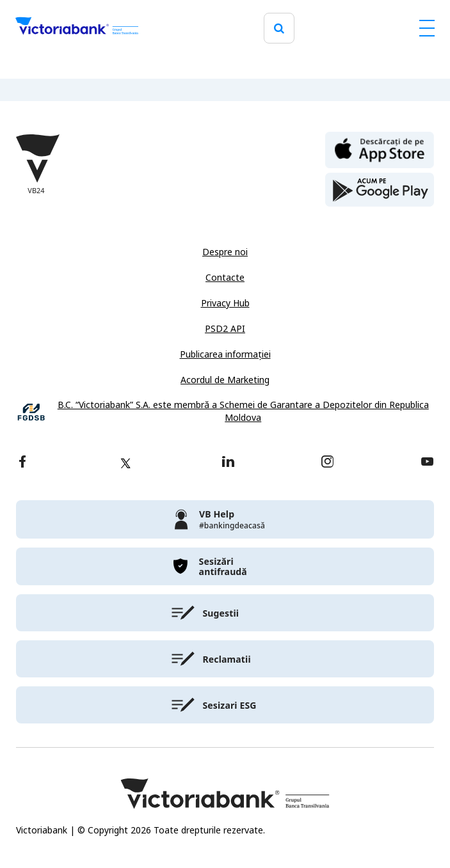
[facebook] (22, 463)
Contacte (225, 278)
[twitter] (125, 463)
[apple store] (380, 149)
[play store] (380, 190)
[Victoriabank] (77, 28)
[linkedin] (228, 463)
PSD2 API (225, 329)
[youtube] (427, 463)
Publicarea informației (225, 354)
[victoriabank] (225, 519)
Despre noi (225, 252)
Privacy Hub (225, 303)
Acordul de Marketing (225, 380)
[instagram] (327, 463)
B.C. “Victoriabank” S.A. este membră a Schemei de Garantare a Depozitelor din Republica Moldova (243, 412)
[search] (279, 28)
